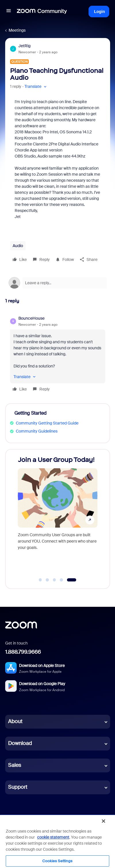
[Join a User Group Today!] (58, 513)
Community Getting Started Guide (47, 423)
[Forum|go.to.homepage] (42, 12)
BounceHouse (31, 318)
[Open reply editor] (58, 283)
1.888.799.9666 (23, 652)
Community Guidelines (37, 431)
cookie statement (53, 837)
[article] (58, 355)
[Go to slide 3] (54, 580)
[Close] (103, 821)
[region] (57, 841)
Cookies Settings (57, 861)
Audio (18, 246)
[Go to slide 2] (47, 580)
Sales (15, 765)
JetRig (24, 46)
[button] (9, 12)
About (15, 721)
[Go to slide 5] (71, 580)
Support (18, 787)
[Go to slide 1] (40, 580)
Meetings (17, 30)
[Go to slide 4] (62, 580)
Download (20, 743)
